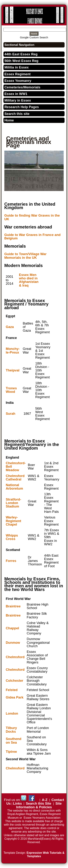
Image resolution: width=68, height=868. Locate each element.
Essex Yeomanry (18, 81)
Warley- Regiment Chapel (14, 521)
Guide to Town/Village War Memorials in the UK (25, 256)
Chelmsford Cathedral (15, 478)
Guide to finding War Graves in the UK (32, 217)
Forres (11, 561)
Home (9, 120)
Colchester (15, 681)
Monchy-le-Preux (13, 350)
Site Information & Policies (39, 805)
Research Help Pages (22, 107)
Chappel (13, 628)
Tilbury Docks (11, 730)
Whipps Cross (12, 537)
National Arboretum (14, 487)
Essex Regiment (17, 74)
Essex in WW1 (16, 94)
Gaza (10, 327)
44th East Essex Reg (21, 54)
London (12, 713)
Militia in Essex (17, 67)
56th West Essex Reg (21, 61)
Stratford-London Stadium (14, 503)
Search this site (17, 114)
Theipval (13, 370)
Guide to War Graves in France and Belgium (32, 236)
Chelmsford (15, 657)
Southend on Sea (14, 741)
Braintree (13, 606)
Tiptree (11, 752)
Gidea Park (15, 697)
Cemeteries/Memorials (22, 87)
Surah (11, 414)
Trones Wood (11, 390)
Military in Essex (18, 100)
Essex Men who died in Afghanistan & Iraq (29, 280)
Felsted (12, 690)
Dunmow (13, 643)
